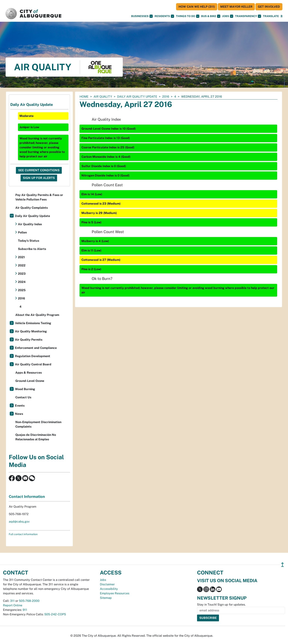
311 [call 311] (12, 601)
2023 (22, 274)
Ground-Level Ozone (30, 381)
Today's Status (29, 241)
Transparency (248, 16)
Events (20, 406)
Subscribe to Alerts (32, 249)
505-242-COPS (55, 614)
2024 (22, 282)
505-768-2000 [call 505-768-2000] (29, 601)
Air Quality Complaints (32, 208)
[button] (271, 16)
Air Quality (103, 97)
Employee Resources (115, 593)
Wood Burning (25, 389)
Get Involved (269, 7)
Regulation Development (33, 356)
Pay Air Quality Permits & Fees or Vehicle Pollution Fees (39, 197)
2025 (22, 290)
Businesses (142, 16)
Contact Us (23, 397)
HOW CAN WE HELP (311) (197, 7)
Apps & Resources (29, 373)
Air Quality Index (30, 224)
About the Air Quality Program (37, 315)
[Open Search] (282, 16)
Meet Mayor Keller (236, 7)
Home (84, 97)
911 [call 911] (25, 610)
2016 (166, 97)
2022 (22, 265)
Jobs (228, 16)
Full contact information (23, 534)
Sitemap (106, 598)
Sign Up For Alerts (39, 178)
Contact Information (27, 497)
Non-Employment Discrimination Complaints (38, 424)
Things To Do (188, 16)
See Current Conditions (39, 170)
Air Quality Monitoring (31, 331)
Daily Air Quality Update (137, 97)
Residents (164, 16)
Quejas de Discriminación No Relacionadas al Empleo (36, 437)
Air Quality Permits (29, 340)
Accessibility (109, 589)
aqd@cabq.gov (19, 522)
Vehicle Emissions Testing (33, 323)
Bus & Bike (211, 16)
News (19, 414)
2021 (21, 257)
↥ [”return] (282, 565)
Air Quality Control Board (33, 364)
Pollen (22, 232)
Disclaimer (107, 584)
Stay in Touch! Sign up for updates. (221, 605)
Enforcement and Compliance (36, 348)
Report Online (13, 605)
